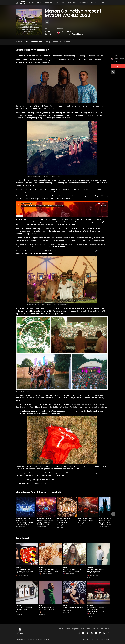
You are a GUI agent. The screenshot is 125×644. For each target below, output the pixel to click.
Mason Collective (80, 473)
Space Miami (42, 224)
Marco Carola (55, 222)
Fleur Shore (20, 407)
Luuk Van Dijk (82, 404)
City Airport (66, 31)
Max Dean (65, 407)
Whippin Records (52, 228)
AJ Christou (75, 407)
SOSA (90, 404)
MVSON (88, 231)
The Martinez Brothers (31, 222)
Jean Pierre (30, 407)
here (37, 484)
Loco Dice (45, 222)
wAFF (74, 404)
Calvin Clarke (55, 407)
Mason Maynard (100, 404)
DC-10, (54, 224)
